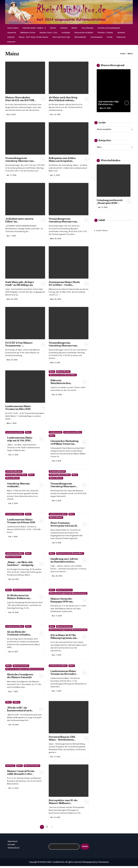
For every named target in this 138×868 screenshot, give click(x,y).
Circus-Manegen (87, 28)
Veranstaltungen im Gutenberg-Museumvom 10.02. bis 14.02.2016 (64, 487)
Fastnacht (11, 37)
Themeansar (103, 864)
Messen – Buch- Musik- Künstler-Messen (34, 37)
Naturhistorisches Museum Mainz (63, 376)
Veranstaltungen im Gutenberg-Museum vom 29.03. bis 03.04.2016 (63, 222)
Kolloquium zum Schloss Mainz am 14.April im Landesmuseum (62, 161)
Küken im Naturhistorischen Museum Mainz (60, 384)
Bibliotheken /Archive (28, 33)
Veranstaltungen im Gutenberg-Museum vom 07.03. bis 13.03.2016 (63, 346)
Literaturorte (12, 33)
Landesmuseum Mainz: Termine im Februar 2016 (21, 522)
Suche (85, 849)
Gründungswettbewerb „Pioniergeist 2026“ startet (110, 203)
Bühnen (74, 28)
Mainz (52, 372)
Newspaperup (89, 864)
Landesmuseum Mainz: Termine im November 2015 (63, 676)
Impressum (11, 42)
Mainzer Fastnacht (64, 591)
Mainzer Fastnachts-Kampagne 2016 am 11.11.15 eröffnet (62, 603)
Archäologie (66, 33)
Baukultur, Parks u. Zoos (48, 33)
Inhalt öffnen (102, 231)
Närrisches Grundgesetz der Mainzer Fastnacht (68, 595)
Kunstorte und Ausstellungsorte (109, 28)
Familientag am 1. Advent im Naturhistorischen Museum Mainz (64, 563)
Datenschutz (121, 37)
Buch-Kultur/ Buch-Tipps (61, 37)
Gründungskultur (97, 37)
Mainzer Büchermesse (22, 591)
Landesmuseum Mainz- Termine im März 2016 (18, 408)
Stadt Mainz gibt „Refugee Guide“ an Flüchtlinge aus (20, 284)
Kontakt (110, 37)
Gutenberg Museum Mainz (16, 476)
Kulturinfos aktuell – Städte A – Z (34, 28)
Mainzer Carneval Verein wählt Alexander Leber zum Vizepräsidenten (21, 776)
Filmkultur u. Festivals (105, 33)
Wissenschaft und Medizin (84, 33)
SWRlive (16, 704)
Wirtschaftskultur (80, 37)
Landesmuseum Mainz (15, 433)
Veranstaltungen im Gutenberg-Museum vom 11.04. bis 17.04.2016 (19, 161)
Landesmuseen (56, 433)
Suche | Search (13, 28)
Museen (53, 28)
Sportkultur (121, 33)
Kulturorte (64, 28)
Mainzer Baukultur (13, 558)
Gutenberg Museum (14, 472)
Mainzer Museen (63, 372)
